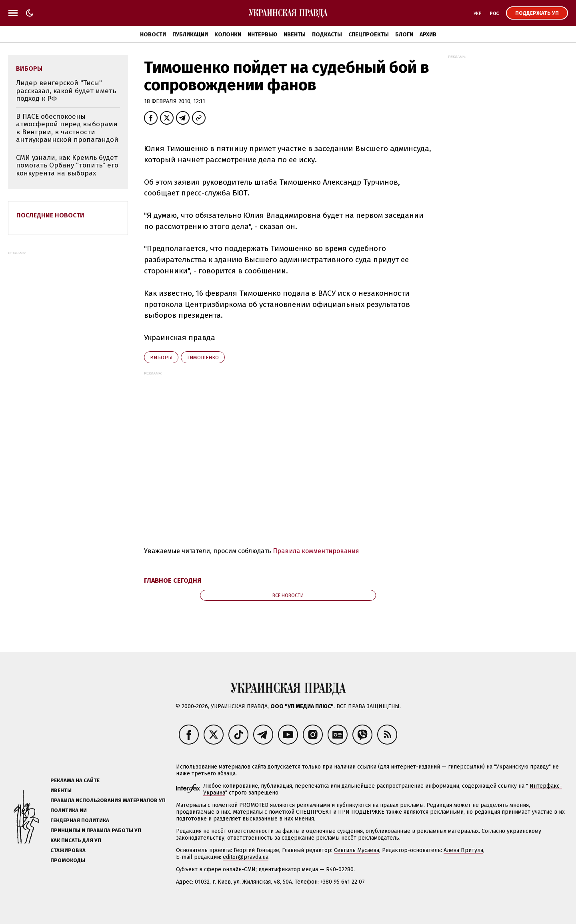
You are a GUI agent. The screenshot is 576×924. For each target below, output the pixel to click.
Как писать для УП (76, 840)
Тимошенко (203, 357)
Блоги (404, 35)
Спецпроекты (369, 35)
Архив (428, 35)
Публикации (190, 35)
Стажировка (68, 850)
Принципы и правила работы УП (96, 830)
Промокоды (68, 860)
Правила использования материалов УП (108, 800)
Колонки (228, 35)
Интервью (262, 35)
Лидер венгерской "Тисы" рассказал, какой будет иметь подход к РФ (66, 91)
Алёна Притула (463, 850)
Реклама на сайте (75, 780)
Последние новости (50, 215)
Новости (153, 35)
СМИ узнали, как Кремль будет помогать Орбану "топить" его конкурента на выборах (67, 165)
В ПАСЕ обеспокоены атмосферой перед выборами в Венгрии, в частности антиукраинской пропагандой (67, 128)
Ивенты (295, 35)
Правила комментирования (316, 551)
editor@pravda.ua (246, 857)
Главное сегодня (173, 580)
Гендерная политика (80, 820)
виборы (161, 357)
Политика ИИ (69, 810)
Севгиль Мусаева (357, 850)
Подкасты (327, 35)
